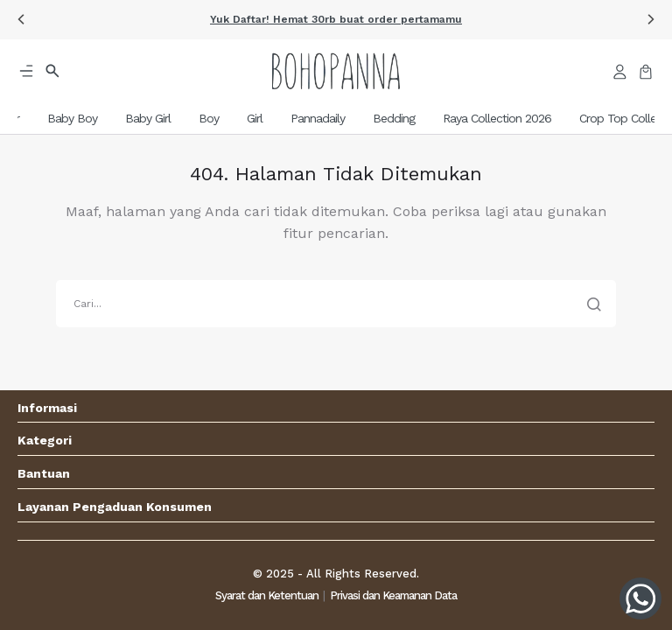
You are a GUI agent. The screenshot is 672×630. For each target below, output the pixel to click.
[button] (21, 19)
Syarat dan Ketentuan (267, 595)
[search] (336, 304)
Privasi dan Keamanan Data (393, 595)
